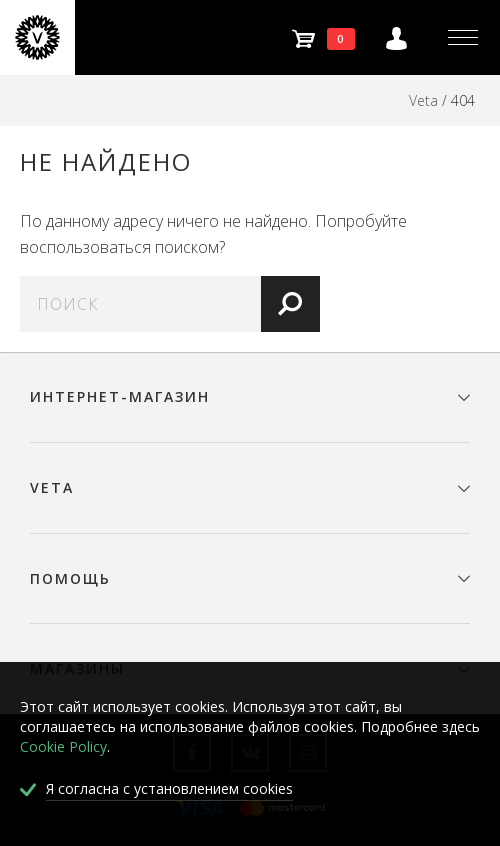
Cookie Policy (63, 746)
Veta (423, 100)
